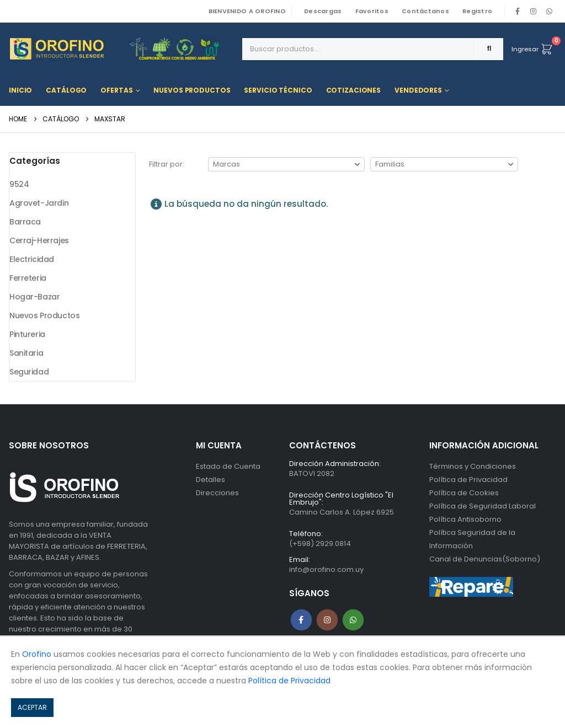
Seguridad (29, 372)
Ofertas (116, 90)
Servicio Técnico (278, 90)
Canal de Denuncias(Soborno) (485, 559)
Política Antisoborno (465, 519)
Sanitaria (26, 353)
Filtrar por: (167, 164)
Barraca (25, 222)
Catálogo (66, 90)
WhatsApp (549, 11)
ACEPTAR (32, 707)
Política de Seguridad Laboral (483, 506)
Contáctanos (425, 11)
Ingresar (525, 49)
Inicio (20, 90)
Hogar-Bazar (34, 297)
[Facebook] (518, 11)
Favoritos (372, 11)
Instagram (327, 620)
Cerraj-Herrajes (39, 240)
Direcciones (217, 493)
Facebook (301, 620)
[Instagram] (534, 11)
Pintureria (27, 334)
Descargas (323, 11)
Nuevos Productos (192, 90)
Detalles (210, 480)
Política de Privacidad (468, 480)
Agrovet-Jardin (39, 203)
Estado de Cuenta (228, 466)
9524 (19, 184)
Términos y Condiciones (473, 466)
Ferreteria (28, 278)
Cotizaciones (354, 90)
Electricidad (32, 259)
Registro (477, 11)
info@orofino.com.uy (326, 569)
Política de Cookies (464, 493)
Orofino (37, 654)
